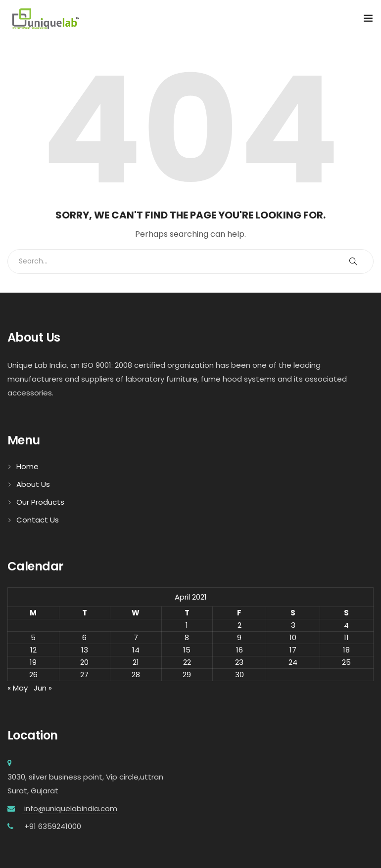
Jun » (43, 688)
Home (27, 466)
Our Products (40, 502)
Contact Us (38, 520)
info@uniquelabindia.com (70, 808)
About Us (33, 484)
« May (18, 688)
